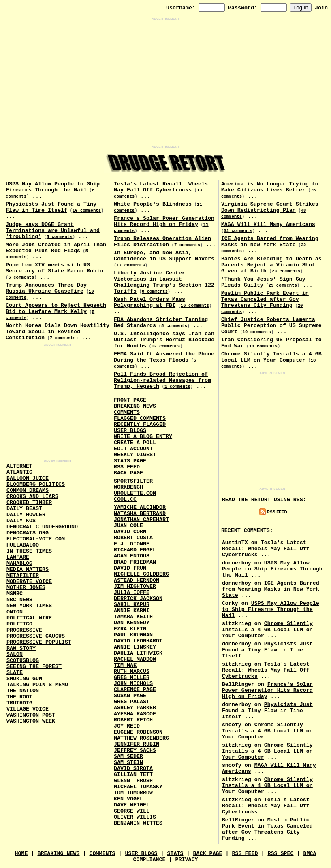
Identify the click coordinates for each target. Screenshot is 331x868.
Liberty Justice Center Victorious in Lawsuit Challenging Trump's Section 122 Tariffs (164, 282)
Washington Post (31, 715)
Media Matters (28, 569)
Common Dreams (28, 490)
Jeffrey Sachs (135, 750)
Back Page (128, 473)
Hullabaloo (23, 545)
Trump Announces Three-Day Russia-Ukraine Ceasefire (46, 288)
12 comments (166, 346)
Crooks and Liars (32, 497)
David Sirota (133, 769)
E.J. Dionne (132, 544)
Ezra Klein (130, 629)
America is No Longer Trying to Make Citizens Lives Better (270, 187)
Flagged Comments (140, 418)
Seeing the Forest (34, 667)
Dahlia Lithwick (138, 653)
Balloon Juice (28, 478)
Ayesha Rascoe (135, 714)
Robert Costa (133, 538)
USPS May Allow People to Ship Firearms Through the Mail (53, 187)
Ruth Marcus (132, 671)
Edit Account (133, 449)
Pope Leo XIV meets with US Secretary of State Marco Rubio (54, 268)
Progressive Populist (39, 642)
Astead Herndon (137, 580)
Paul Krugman (133, 635)
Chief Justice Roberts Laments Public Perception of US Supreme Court (271, 326)
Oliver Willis (135, 817)
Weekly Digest (135, 455)
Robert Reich (133, 720)
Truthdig (19, 703)
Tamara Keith (133, 617)
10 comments (87, 211)
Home (21, 854)
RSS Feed (127, 467)
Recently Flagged (140, 424)
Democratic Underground (42, 527)
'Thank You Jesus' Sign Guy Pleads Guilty (263, 282)
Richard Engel (135, 550)
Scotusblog (23, 661)
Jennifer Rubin (137, 744)
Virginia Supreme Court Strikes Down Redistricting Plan (270, 207)
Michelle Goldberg (141, 574)
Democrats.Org (28, 533)
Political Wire (29, 618)
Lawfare (18, 557)
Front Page (130, 400)
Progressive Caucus (36, 636)
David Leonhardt (138, 641)
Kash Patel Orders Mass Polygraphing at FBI (149, 302)
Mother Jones (26, 588)
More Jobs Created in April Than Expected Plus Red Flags (56, 248)
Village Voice (28, 709)
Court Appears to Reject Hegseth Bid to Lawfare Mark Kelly (56, 308)
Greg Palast (132, 702)
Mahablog (19, 563)
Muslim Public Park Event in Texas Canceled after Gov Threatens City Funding (265, 299)
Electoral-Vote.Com (36, 539)
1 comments (177, 387)
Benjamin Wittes (138, 823)
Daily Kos (21, 521)
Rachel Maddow (135, 659)
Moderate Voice (29, 582)
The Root (19, 697)
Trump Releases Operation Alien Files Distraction (162, 242)
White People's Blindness (153, 204)
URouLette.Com (135, 493)
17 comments (131, 265)
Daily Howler (26, 515)
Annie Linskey (135, 647)
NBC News (19, 600)
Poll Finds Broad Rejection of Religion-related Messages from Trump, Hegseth (162, 380)
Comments (127, 412)
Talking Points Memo (37, 685)
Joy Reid (127, 726)
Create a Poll (135, 443)
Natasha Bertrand (140, 514)
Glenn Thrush (133, 781)
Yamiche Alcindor (140, 507)
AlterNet (19, 466)
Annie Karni (132, 611)
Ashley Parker (135, 708)
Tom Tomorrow (133, 793)
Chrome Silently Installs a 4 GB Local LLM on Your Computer (271, 357)
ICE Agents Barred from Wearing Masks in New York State (270, 242)
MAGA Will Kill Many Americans (268, 224)
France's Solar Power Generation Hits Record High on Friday (164, 221)
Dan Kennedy (132, 623)
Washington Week (31, 721)
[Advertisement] (165, 83)
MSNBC (15, 594)
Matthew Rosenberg (141, 738)
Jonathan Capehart (141, 520)
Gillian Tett (133, 775)
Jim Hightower (135, 586)
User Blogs (130, 431)
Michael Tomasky (138, 787)
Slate (15, 673)
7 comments (63, 338)
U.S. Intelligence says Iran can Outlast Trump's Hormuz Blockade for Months (164, 340)
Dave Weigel (132, 805)
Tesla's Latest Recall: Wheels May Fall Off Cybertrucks (161, 187)
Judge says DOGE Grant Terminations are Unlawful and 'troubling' (53, 231)
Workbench (128, 487)
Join (321, 8)
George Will (132, 811)
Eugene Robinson (138, 732)
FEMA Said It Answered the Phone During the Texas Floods (164, 357)
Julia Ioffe (132, 592)
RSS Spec (280, 854)
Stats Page (130, 461)
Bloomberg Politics (36, 484)
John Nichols (133, 684)
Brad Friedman (135, 562)
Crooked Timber (29, 503)
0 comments (155, 291)
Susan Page (130, 696)
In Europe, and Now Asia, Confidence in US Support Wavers (164, 256)
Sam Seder (128, 756)
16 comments (195, 306)
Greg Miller (132, 678)
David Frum (130, 568)
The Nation (23, 691)
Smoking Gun (24, 679)
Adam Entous (132, 556)
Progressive (24, 630)
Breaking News (135, 406)
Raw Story (21, 648)
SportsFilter (133, 481)
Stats (175, 854)
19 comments (257, 332)
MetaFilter (23, 575)
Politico (19, 624)
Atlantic (19, 472)
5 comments (60, 237)
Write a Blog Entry (143, 437)
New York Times (29, 606)
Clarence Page (135, 690)
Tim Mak (125, 665)
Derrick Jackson (138, 599)
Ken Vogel (128, 799)
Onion (15, 612)
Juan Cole (128, 526)
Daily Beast (24, 509)
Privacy (186, 860)
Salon (15, 654)
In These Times (29, 551)
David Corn (130, 532)
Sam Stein (128, 763)
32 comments (238, 231)
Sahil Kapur (132, 605)
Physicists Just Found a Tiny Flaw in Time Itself (51, 207)
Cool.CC (125, 499)
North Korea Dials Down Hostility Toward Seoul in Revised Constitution (58, 332)
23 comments (286, 271)
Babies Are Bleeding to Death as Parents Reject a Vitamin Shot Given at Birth (271, 265)
